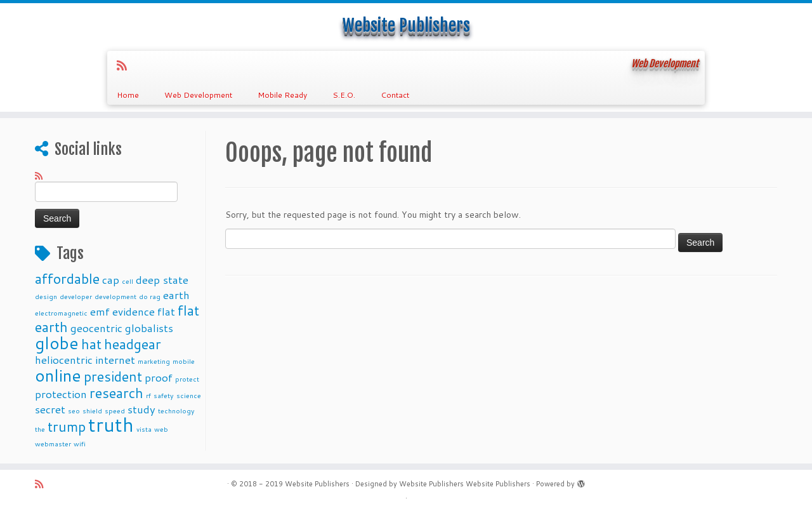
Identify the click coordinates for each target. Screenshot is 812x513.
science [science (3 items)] (189, 395)
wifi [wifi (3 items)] (80, 443)
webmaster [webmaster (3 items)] (53, 443)
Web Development (198, 95)
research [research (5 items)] (116, 393)
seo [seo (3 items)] (74, 410)
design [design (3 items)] (46, 296)
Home (128, 95)
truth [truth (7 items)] (111, 424)
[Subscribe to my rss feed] (126, 65)
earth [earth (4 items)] (176, 295)
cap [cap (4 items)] (111, 280)
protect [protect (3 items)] (187, 379)
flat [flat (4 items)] (166, 311)
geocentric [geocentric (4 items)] (96, 328)
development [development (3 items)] (115, 296)
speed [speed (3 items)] (115, 410)
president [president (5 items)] (113, 376)
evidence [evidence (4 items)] (134, 311)
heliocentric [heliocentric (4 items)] (64, 360)
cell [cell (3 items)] (128, 281)
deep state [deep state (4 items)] (162, 280)
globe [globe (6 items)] (57, 343)
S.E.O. (344, 95)
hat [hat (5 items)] (91, 344)
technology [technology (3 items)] (176, 410)
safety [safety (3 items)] (164, 395)
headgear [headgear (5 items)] (133, 344)
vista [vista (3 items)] (144, 429)
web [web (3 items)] (161, 429)
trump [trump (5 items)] (67, 426)
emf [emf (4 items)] (100, 311)
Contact (395, 95)
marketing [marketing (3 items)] (154, 361)
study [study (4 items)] (141, 409)
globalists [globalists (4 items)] (149, 328)
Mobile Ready (282, 95)
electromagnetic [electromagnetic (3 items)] (61, 313)
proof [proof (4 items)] (159, 377)
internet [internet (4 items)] (115, 360)
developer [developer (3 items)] (76, 296)
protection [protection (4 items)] (61, 394)
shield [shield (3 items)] (92, 410)
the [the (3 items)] (40, 429)
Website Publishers (406, 25)
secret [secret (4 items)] (50, 409)
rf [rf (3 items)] (148, 395)
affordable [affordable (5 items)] (67, 278)
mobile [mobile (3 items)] (184, 361)
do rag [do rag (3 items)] (150, 296)
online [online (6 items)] (58, 375)
